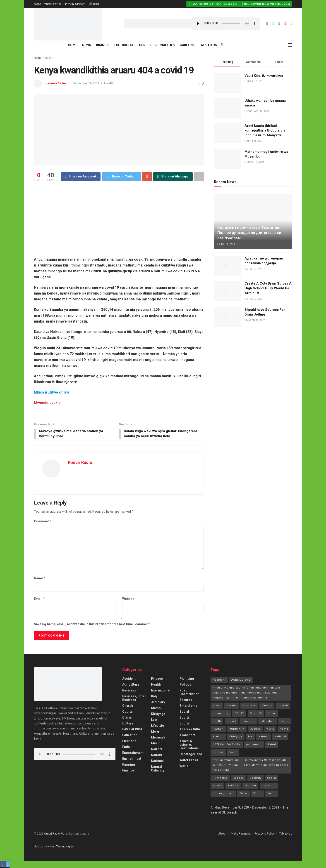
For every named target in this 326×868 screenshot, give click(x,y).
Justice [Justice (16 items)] (255, 729)
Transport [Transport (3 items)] (269, 786)
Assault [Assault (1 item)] (232, 706)
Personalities (163, 45)
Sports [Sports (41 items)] (217, 786)
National (157, 761)
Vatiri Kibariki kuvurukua (264, 75)
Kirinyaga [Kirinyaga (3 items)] (236, 737)
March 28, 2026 (255, 320)
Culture (128, 724)
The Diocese (124, 45)
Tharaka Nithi (190, 730)
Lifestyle (157, 726)
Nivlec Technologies (61, 847)
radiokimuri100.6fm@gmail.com (266, 4)
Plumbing (187, 679)
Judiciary (158, 703)
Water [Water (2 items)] (243, 794)
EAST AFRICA (132, 730)
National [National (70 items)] (280, 737)
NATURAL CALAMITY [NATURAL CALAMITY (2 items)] (227, 745)
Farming (129, 765)
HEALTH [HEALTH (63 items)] (218, 729)
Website (128, 599)
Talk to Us (93, 4)
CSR (142, 45)
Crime (127, 718)
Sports (185, 718)
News (87, 45)
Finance (128, 771)
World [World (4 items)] (257, 794)
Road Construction (189, 693)
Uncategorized (191, 755)
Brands (102, 45)
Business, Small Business (134, 698)
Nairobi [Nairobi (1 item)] (264, 737)
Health (49, 58)
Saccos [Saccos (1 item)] (239, 778)
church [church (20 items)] (283, 706)
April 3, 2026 (253, 299)
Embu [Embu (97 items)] (284, 722)
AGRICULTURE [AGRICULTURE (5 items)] (241, 680)
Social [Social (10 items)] (272, 778)
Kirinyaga (158, 714)
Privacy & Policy (75, 4)
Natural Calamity (158, 769)
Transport (187, 736)
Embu (126, 747)
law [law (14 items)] (250, 737)
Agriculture (131, 685)
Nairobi (157, 750)
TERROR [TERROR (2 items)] (233, 786)
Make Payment (53, 4)
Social (184, 712)
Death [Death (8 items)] (217, 722)
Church (128, 706)
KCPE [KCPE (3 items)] (270, 729)
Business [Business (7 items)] (249, 706)
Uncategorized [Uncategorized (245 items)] (223, 794)
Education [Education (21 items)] (268, 722)
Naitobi (156, 755)
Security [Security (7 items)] (255, 778)
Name (40, 579)
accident (129, 679)
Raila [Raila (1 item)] (233, 753)
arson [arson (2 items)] (217, 706)
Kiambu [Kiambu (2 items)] (218, 737)
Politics (185, 685)
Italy (154, 697)
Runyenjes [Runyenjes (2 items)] (220, 778)
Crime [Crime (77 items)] (272, 714)
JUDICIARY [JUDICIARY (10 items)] (237, 729)
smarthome (188, 706)
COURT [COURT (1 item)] (239, 714)
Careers (187, 45)
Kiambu (157, 708)
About (38, 4)
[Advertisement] (119, 216)
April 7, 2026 (253, 269)
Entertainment (133, 753)
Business (129, 691)
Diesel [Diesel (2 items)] (231, 722)
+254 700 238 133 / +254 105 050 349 (213, 4)
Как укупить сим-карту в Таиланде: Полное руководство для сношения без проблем (250, 233)
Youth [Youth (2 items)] (271, 794)
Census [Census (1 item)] (267, 706)
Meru (155, 732)
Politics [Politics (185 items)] (218, 753)
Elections (129, 741)
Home (73, 45)
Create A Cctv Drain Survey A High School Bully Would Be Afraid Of (268, 288)
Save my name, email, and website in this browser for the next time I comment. (92, 625)
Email (40, 599)
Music (156, 744)
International (161, 691)
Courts (127, 712)
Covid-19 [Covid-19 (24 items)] (256, 714)
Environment (132, 759)
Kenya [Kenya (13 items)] (284, 729)
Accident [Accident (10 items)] (219, 680)
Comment (43, 522)
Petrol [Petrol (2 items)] (272, 745)
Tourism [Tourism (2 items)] (250, 786)
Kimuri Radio (57, 83)
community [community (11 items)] (221, 714)
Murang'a (158, 738)
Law (154, 720)
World (184, 766)
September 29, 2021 (86, 83)
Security (186, 700)
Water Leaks (189, 760)
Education (130, 736)
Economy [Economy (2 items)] (248, 722)
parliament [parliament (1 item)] (254, 745)
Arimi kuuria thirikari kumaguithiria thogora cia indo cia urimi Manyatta (265, 130)
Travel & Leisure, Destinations (189, 745)
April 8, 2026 (226, 244)
